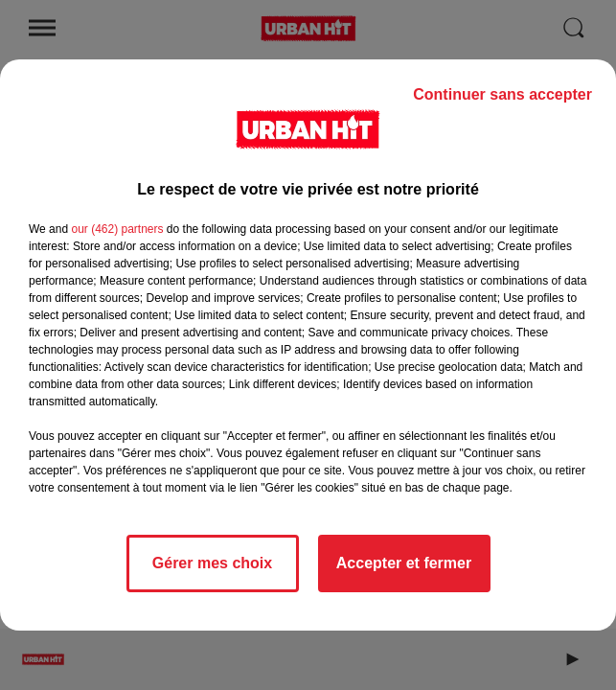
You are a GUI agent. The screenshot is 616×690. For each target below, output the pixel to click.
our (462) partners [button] (117, 229)
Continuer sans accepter (502, 94)
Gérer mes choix (212, 563)
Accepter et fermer (404, 563)
